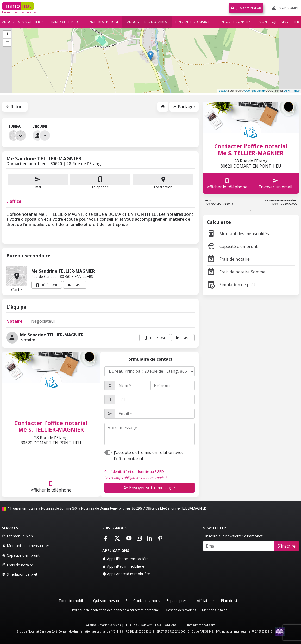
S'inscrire (287, 546)
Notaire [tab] (14, 321)
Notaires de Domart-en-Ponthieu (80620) (112, 508)
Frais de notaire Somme (236, 272)
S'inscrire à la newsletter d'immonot (233, 536)
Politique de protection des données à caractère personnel (116, 610)
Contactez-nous (147, 601)
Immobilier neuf (65, 22)
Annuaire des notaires (147, 22)
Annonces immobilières (23, 22)
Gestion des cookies (181, 610)
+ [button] (7, 35)
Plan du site (231, 601)
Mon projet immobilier (279, 22)
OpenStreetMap (255, 91)
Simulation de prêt (231, 285)
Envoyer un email (275, 183)
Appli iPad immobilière (123, 566)
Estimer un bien (17, 536)
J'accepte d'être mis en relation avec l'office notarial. (149, 456)
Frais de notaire (228, 259)
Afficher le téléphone (51, 486)
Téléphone (100, 187)
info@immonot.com (201, 625)
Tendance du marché (194, 22)
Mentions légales (215, 610)
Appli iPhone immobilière (126, 559)
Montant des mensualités (238, 234)
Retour (15, 107)
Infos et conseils (236, 22)
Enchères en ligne (103, 22)
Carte (17, 276)
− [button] (7, 42)
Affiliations (206, 601)
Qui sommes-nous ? (110, 601)
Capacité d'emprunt (232, 246)
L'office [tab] (14, 201)
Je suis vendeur (246, 8)
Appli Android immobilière (126, 574)
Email (38, 182)
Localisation (163, 182)
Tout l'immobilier (73, 601)
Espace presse (178, 601)
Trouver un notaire (24, 508)
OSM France (292, 91)
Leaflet (223, 91)
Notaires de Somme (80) (59, 508)
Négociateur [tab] (43, 321)
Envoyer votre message (149, 488)
